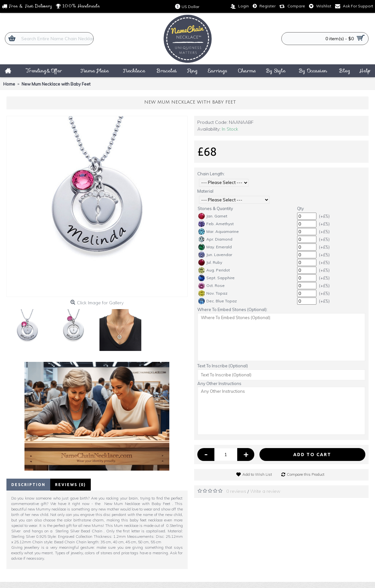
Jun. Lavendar (215, 255)
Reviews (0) (70, 485)
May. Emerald (215, 247)
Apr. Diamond (215, 239)
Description (28, 485)
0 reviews (236, 491)
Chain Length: (211, 174)
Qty (300, 208)
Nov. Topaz (213, 293)
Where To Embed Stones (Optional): (232, 309)
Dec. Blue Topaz (218, 301)
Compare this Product (306, 474)
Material (205, 191)
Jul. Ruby (210, 262)
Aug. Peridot (214, 270)
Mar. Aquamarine (219, 232)
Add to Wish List (257, 474)
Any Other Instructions (219, 383)
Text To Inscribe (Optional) (223, 366)
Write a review (265, 491)
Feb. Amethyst (216, 224)
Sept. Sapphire (216, 278)
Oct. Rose (211, 286)
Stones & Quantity (215, 208)
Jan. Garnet (213, 216)
